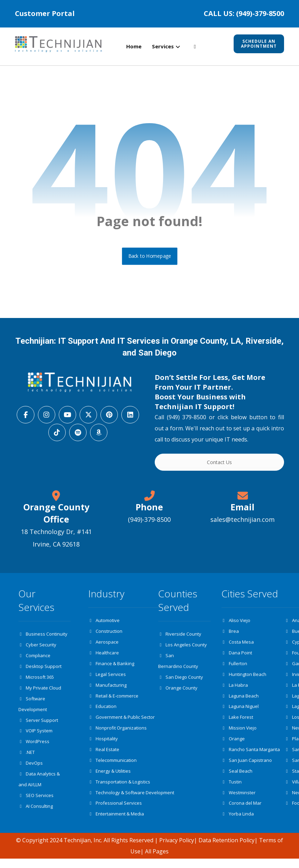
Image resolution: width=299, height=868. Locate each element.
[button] (195, 47)
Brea (230, 634)
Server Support (38, 725)
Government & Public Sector (122, 723)
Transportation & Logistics (119, 790)
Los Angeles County (183, 647)
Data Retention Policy (227, 850)
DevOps (31, 770)
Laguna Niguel (240, 712)
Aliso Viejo (236, 623)
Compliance (34, 659)
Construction (105, 634)
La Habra (235, 690)
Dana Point (237, 656)
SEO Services (36, 803)
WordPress (34, 748)
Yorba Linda (238, 823)
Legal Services (107, 678)
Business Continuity (43, 636)
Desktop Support (40, 670)
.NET (27, 759)
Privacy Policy (177, 850)
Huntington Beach (244, 678)
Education (102, 712)
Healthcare (104, 656)
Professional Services (115, 812)
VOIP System (35, 736)
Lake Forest (237, 723)
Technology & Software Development (131, 801)
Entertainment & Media (116, 823)
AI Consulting (36, 814)
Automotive (104, 623)
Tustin (232, 790)
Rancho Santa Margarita (251, 756)
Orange (233, 745)
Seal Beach (237, 779)
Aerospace (103, 645)
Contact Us (219, 464)
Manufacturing (107, 690)
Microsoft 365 (36, 681)
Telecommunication (112, 767)
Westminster (239, 801)
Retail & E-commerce (113, 701)
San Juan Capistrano (247, 767)
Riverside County (180, 636)
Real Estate (104, 756)
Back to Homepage (150, 258)
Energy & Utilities (110, 779)
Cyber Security (37, 647)
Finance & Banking (111, 667)
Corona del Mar (241, 812)
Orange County (178, 692)
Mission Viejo (239, 734)
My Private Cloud (40, 692)
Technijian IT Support (194, 409)
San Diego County (181, 681)
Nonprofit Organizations (118, 734)
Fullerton (234, 667)
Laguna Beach (240, 701)
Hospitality (103, 745)
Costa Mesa (238, 645)
